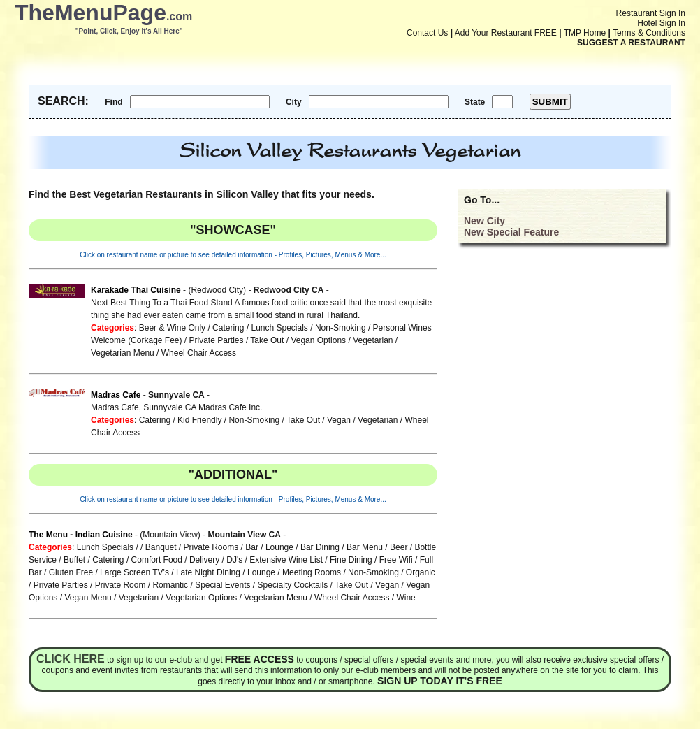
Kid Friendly (199, 420)
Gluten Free (71, 572)
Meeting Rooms (312, 572)
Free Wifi (396, 560)
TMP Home (585, 33)
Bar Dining (320, 547)
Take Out (267, 340)
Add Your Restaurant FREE (506, 33)
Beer (399, 547)
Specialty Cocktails (293, 585)
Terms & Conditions (649, 33)
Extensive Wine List (286, 560)
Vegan (339, 420)
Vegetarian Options (201, 598)
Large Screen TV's (134, 572)
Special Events (223, 585)
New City (484, 221)
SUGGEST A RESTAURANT (631, 43)
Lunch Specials (279, 328)
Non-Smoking (341, 328)
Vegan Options (318, 340)
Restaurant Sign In (651, 13)
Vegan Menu (88, 598)
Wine (406, 598)
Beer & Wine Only (172, 328)
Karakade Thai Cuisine (136, 290)
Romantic (170, 585)
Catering (228, 328)
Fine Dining (351, 560)
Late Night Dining (208, 572)
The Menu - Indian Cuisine (81, 535)
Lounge (261, 572)
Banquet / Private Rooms (192, 547)
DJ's (234, 560)
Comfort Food (157, 560)
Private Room (121, 585)
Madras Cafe (116, 395)
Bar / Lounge (269, 547)
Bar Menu (365, 547)
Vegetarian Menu (123, 353)
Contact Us (427, 33)
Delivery (204, 560)
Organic (421, 572)
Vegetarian (373, 340)
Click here (71, 659)
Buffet (74, 560)
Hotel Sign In (661, 23)
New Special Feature (511, 232)
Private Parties (217, 340)
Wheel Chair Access (199, 353)
